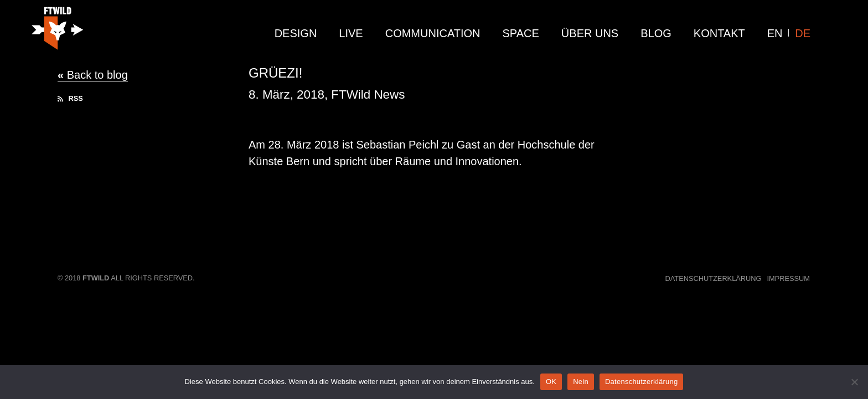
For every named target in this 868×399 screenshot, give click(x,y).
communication (433, 33)
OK (551, 382)
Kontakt (719, 33)
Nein (581, 382)
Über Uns (590, 33)
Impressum (789, 278)
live (351, 33)
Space (521, 33)
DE (803, 33)
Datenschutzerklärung (714, 278)
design (296, 33)
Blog (656, 33)
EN (775, 33)
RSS (70, 98)
